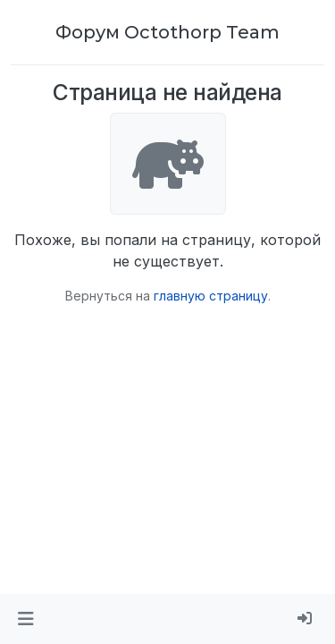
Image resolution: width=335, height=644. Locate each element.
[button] (25, 619)
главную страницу (211, 296)
